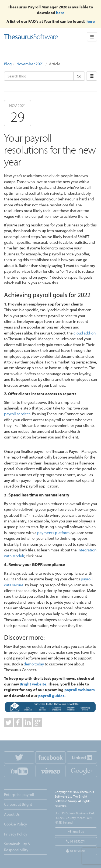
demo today (34, 664)
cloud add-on (85, 333)
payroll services (17, 414)
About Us (12, 814)
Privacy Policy (16, 834)
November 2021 (30, 64)
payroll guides (51, 696)
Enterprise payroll (19, 794)
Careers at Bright (18, 804)
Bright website (33, 684)
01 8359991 (76, 851)
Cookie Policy (15, 824)
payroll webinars (80, 690)
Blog (8, 64)
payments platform (53, 533)
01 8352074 (76, 841)
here (60, 13)
